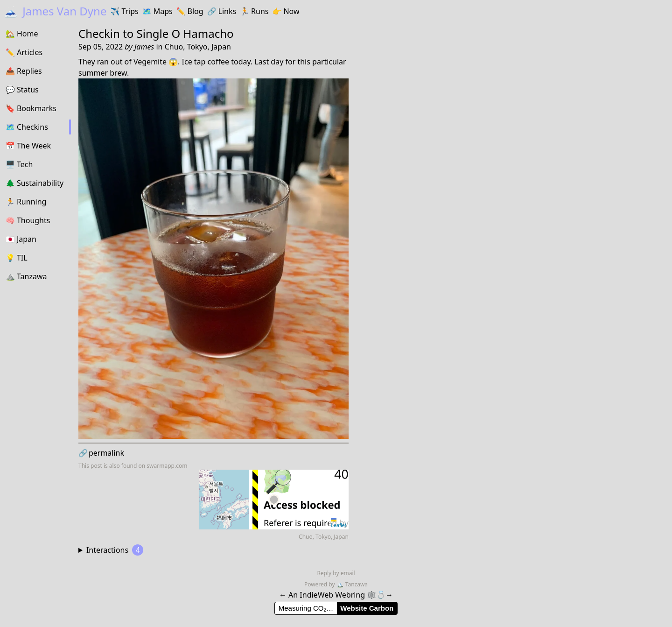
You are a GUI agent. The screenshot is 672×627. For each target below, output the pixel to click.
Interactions (115, 550)
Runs (254, 11)
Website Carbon (367, 608)
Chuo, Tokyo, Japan (198, 47)
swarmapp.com (167, 466)
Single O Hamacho (185, 33)
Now (286, 11)
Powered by (320, 584)
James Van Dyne (55, 11)
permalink (101, 453)
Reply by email (336, 573)
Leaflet (339, 523)
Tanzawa (352, 584)
